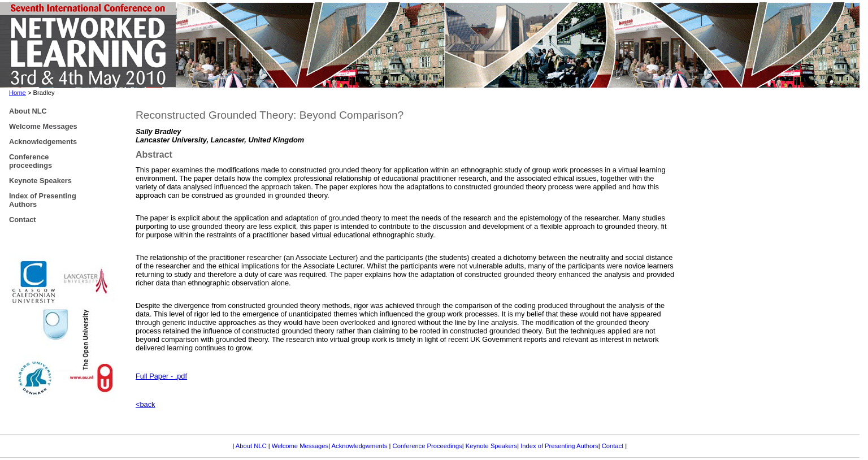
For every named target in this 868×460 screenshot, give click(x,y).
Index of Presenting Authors (559, 446)
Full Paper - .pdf (161, 376)
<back (146, 404)
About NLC (252, 446)
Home (18, 93)
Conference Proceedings (428, 446)
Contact (614, 446)
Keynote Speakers (491, 446)
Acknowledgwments (360, 446)
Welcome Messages (300, 446)
